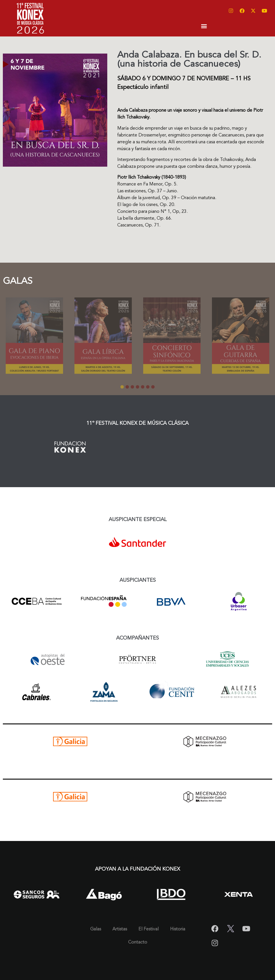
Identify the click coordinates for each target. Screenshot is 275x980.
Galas (96, 929)
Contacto (138, 942)
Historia (178, 929)
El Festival (148, 929)
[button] (204, 26)
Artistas (120, 929)
